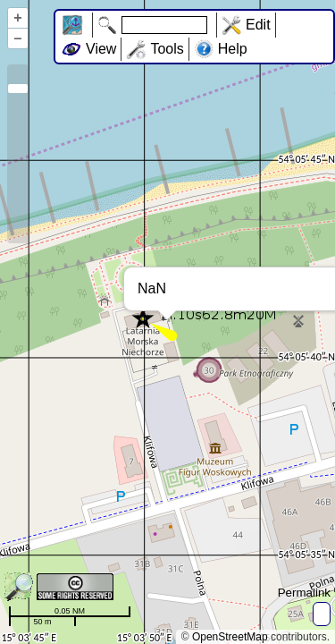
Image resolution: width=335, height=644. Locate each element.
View (101, 49)
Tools (167, 49)
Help (233, 49)
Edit (258, 25)
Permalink (304, 593)
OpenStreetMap (230, 637)
